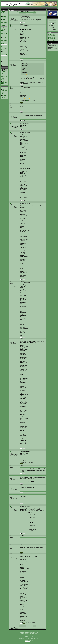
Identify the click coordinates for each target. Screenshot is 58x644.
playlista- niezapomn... (3, 79)
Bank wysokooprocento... (4, 76)
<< (25, 13)
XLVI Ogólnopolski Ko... (52, 35)
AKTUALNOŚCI (35, 8)
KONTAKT (3, 62)
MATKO (3, 93)
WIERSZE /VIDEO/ (3, 28)
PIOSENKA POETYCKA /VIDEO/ (3, 30)
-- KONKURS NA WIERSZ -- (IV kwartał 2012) (4, 49)
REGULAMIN (10, 8)
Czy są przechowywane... (4, 82)
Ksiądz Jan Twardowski (3, 78)
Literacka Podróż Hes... (52, 38)
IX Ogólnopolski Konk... (52, 38)
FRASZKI (3, 71)
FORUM (40, 8)
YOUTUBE (4, 26)
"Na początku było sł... (4, 75)
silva (10, 16)
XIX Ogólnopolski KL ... (52, 39)
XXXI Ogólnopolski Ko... (52, 35)
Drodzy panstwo (51, 36)
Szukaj (3, 63)
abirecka (11, 62)
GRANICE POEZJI (3, 83)
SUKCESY (4, 51)
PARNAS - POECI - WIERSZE (4, 20)
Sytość (3, 90)
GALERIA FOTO (4, 53)
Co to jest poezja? (3, 80)
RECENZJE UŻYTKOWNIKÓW (4, 40)
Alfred (11, 26)
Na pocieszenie (4, 95)
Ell (10, 105)
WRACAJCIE (4, 88)
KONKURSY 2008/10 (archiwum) (4, 43)
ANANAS (3, 98)
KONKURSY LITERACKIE (4, 14)
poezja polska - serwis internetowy (15, 12)
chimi (56, 50)
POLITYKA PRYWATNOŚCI (4, 18)
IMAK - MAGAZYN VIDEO (28, 8)
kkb (10, 486)
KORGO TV (4, 24)
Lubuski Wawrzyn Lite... (52, 41)
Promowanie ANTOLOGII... (52, 37)
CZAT (3, 58)
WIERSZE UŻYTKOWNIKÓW (18, 8)
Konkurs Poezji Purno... (52, 34)
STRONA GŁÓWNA (4, 8)
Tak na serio (4, 89)
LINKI (3, 60)
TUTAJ (56, 30)
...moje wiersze (4, 72)
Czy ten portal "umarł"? (4, 73)
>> (35, 13)
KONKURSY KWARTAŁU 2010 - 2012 (4, 46)
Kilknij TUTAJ (51, 27)
